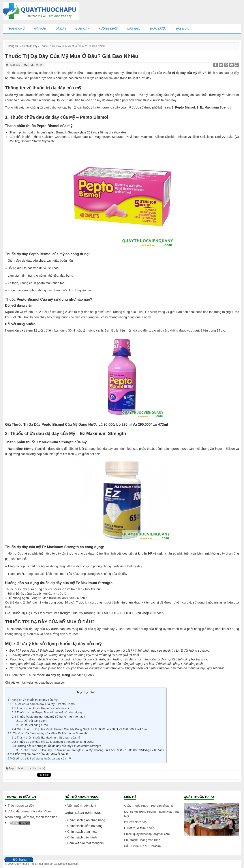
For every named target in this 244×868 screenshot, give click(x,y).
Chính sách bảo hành (82, 837)
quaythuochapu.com (53, 682)
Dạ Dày (61, 29)
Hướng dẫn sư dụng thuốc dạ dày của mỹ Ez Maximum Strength (56, 746)
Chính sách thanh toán (83, 832)
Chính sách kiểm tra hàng (85, 826)
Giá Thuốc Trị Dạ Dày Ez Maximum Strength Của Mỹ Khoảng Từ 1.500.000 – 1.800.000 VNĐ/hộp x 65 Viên (90, 750)
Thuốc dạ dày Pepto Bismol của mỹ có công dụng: (47, 712)
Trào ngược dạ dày (21, 806)
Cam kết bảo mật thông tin (85, 843)
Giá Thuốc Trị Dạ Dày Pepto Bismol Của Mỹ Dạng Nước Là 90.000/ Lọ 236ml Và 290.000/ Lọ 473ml (80, 729)
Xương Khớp (108, 29)
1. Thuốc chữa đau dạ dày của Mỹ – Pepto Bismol (41, 704)
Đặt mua (182, 29)
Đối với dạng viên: (32, 721)
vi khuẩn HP (144, 553)
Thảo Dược (158, 29)
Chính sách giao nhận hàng (86, 820)
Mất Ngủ (134, 29)
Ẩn (92, 692)
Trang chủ (16, 29)
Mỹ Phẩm (40, 29)
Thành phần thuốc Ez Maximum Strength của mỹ (46, 738)
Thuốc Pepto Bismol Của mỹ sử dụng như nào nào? (49, 717)
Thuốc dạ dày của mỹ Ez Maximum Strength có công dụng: (53, 742)
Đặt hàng (20, 860)
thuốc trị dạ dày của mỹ (31, 769)
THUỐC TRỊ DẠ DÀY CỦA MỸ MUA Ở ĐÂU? (38, 754)
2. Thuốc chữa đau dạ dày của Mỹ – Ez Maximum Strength (47, 733)
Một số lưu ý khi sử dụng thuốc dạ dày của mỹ (39, 758)
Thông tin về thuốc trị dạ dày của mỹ (33, 700)
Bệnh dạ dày (30, 46)
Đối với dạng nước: (32, 725)
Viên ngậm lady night (82, 806)
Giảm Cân (82, 29)
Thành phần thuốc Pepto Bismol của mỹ (40, 708)
